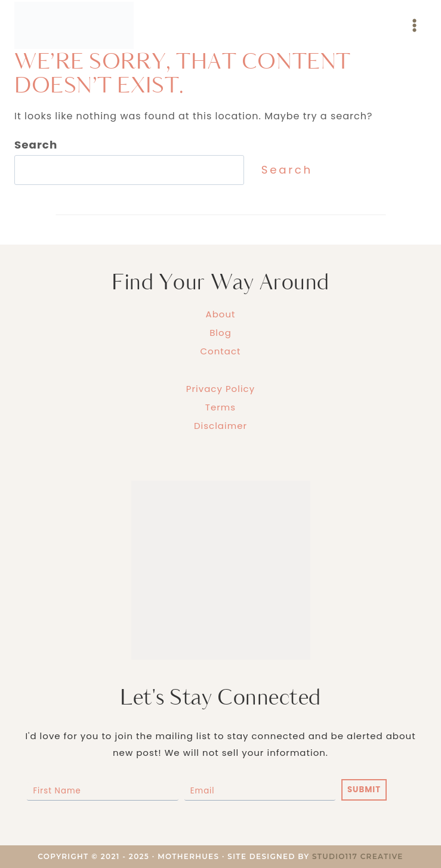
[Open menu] (414, 25)
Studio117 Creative (358, 856)
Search (287, 170)
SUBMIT (364, 790)
